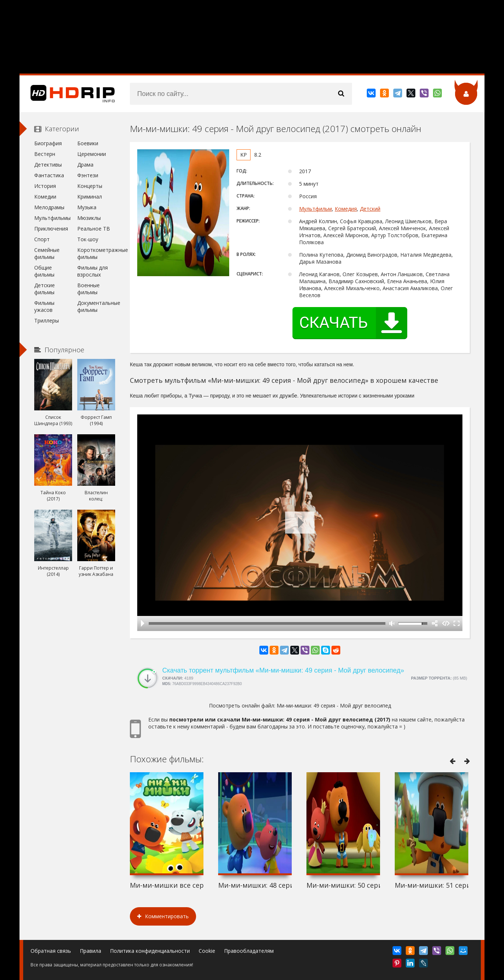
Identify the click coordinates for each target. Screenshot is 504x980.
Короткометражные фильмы (96, 253)
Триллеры (47, 320)
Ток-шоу (88, 239)
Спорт (42, 239)
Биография (48, 143)
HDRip (67, 94)
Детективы (48, 165)
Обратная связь (51, 951)
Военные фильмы (88, 289)
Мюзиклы (89, 218)
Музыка (87, 207)
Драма (85, 165)
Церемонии (92, 154)
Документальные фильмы (96, 306)
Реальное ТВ (94, 229)
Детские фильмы (45, 289)
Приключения (51, 229)
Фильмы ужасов (44, 306)
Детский (370, 209)
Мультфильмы (52, 218)
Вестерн (45, 154)
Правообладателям (249, 951)
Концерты (90, 186)
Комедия (346, 209)
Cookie (207, 951)
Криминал (90, 197)
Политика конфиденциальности (150, 951)
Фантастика (49, 175)
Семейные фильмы (47, 253)
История (45, 186)
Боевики (88, 143)
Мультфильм (315, 209)
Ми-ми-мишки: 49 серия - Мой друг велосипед (334, 705)
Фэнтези (88, 175)
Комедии (45, 197)
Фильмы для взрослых (93, 271)
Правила (90, 951)
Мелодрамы (49, 207)
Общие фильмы (44, 271)
